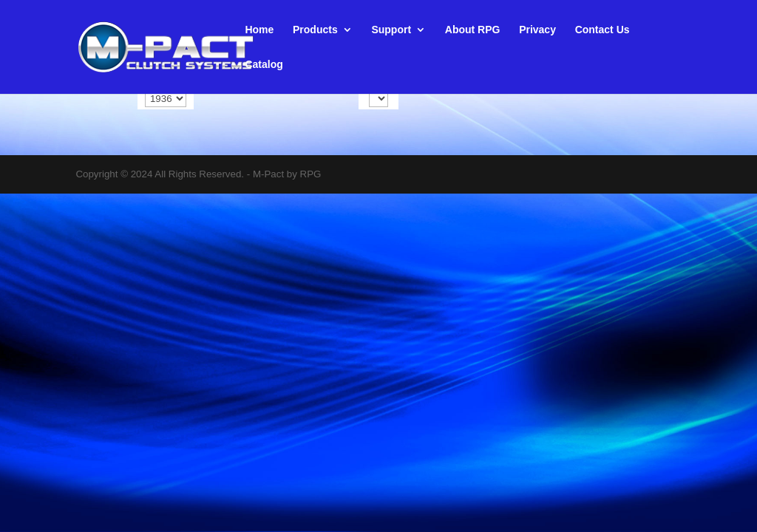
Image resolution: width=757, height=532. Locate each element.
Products (315, 30)
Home (259, 30)
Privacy (537, 30)
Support (391, 30)
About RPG (473, 30)
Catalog (264, 65)
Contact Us (602, 30)
